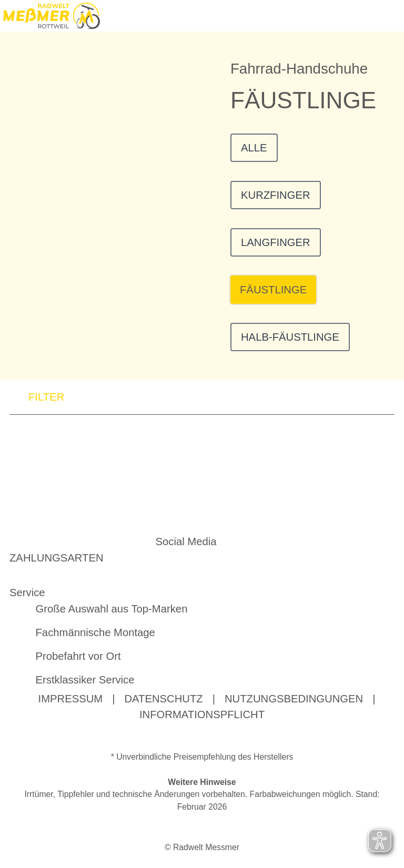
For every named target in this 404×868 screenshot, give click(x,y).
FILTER (37, 399)
